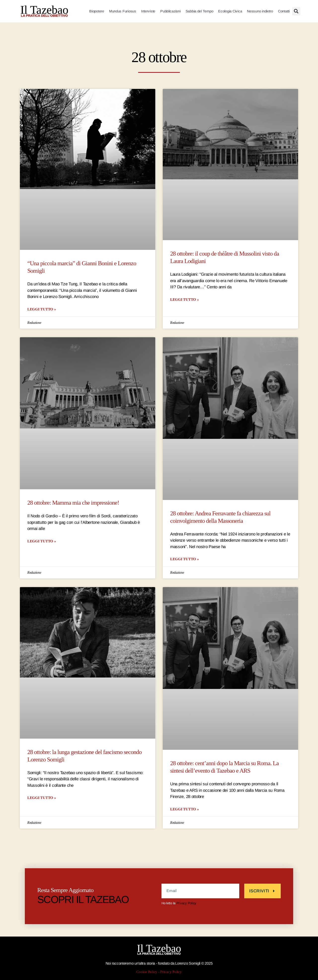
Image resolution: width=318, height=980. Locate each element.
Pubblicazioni (170, 11)
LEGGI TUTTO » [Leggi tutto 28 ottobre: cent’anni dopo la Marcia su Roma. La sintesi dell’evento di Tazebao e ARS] (185, 809)
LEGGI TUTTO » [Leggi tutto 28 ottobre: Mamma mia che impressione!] (42, 541)
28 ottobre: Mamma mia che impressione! (73, 503)
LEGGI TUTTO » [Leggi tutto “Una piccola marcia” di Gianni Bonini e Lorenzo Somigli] (42, 309)
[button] (296, 11)
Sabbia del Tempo (199, 11)
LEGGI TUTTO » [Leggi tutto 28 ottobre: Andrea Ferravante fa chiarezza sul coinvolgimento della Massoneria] (185, 559)
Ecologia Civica (230, 11)
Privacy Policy (186, 903)
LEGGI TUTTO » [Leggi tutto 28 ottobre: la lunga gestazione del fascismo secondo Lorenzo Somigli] (42, 798)
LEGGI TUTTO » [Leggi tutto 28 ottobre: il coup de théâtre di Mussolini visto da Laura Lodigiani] (185, 299)
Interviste (148, 11)
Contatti (284, 11)
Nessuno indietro (260, 11)
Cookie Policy (147, 972)
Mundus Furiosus (123, 11)
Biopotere (97, 11)
